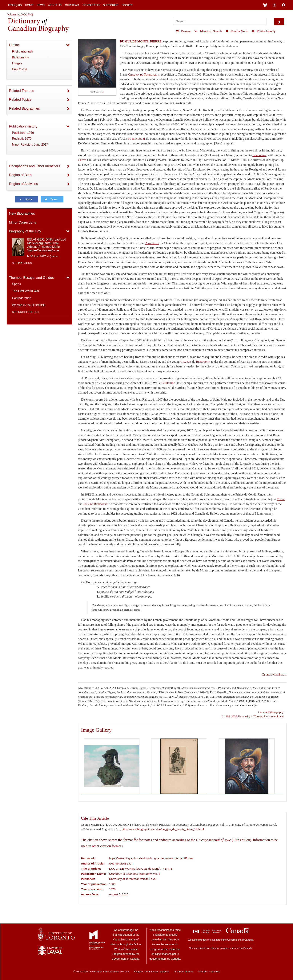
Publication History (23, 126)
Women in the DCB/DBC (29, 305)
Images (17, 63)
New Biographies (22, 214)
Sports (16, 284)
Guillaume (168, 383)
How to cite (20, 69)
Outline (14, 45)
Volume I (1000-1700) (20, 14)
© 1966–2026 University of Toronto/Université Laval (252, 716)
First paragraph (22, 51)
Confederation (22, 298)
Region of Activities (23, 184)
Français (15, 5)
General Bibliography (271, 712)
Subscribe (111, 5)
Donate (127, 5)
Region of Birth (20, 175)
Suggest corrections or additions (152, 972)
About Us (55, 5)
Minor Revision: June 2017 (30, 145)
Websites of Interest (209, 972)
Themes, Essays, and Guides (31, 278)
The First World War (26, 291)
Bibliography (20, 57)
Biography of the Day (25, 231)
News (41, 5)
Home (29, 5)
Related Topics (20, 100)
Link (102, 92)
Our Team (72, 5)
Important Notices (183, 972)
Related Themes (22, 91)
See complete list (26, 312)
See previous (22, 263)
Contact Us (91, 5)
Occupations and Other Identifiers (34, 166)
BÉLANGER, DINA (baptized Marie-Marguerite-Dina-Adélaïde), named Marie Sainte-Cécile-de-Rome (47, 245)
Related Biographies (24, 108)
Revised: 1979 (22, 139)
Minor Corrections (22, 222)
